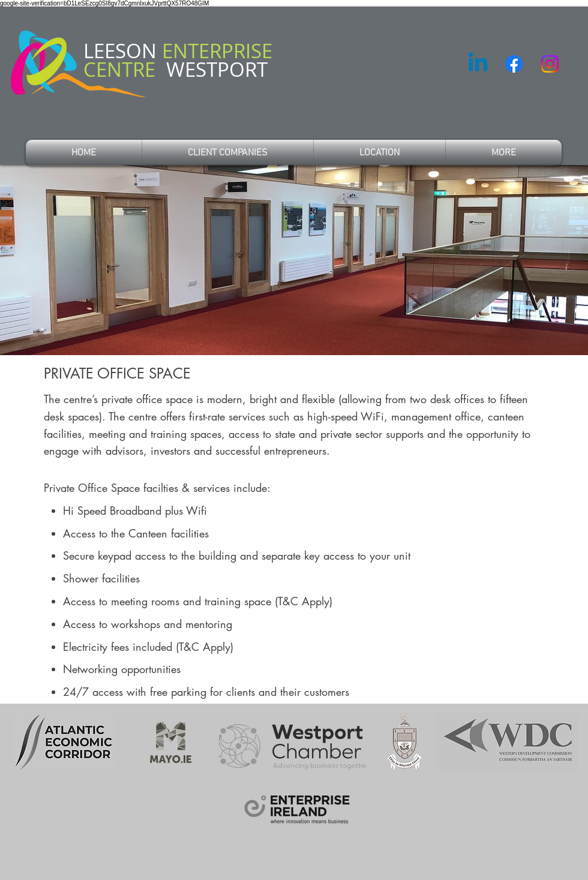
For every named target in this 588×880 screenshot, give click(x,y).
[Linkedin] (478, 64)
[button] (504, 153)
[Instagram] (550, 64)
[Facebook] (514, 64)
